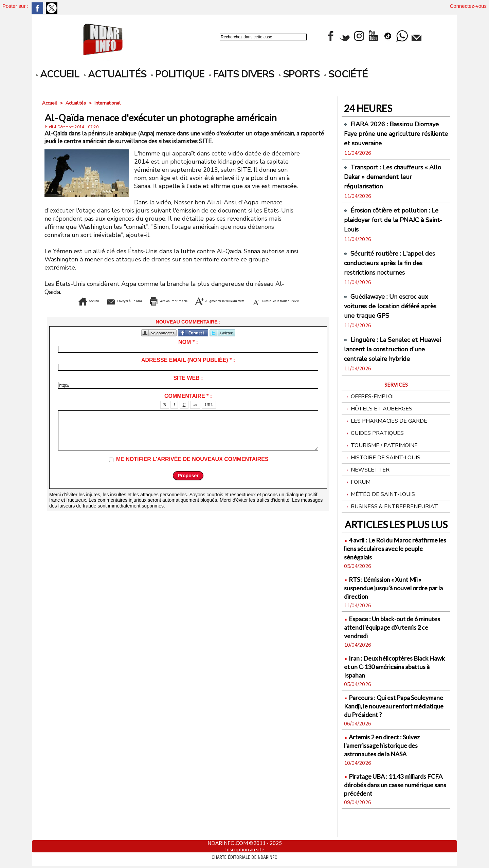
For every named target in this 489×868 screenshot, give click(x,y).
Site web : (188, 388)
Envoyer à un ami (119, 300)
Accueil (50, 103)
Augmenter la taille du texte (275, 300)
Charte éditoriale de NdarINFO (244, 857)
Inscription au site (245, 849)
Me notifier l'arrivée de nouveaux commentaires (192, 469)
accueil (58, 74)
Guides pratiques (375, 445)
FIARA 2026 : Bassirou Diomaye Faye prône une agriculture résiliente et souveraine (384, 138)
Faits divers (242, 74)
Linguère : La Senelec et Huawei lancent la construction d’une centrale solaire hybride (395, 358)
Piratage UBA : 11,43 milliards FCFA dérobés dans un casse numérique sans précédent (393, 809)
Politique (178, 74)
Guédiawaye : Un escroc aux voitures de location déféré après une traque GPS (392, 315)
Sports (299, 74)
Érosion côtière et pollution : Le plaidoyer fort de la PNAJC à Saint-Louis (395, 229)
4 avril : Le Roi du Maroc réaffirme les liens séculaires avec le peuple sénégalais (389, 564)
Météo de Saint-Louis (381, 509)
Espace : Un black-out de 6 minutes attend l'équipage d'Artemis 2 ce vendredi (388, 643)
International (111, 103)
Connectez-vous (468, 6)
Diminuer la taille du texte (188, 311)
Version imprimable (188, 300)
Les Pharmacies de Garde (387, 432)
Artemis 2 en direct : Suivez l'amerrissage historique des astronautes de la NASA (389, 770)
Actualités (115, 74)
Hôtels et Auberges (379, 419)
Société (346, 74)
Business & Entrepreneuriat (392, 522)
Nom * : (188, 352)
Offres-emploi (370, 406)
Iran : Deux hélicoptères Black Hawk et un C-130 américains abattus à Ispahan (394, 682)
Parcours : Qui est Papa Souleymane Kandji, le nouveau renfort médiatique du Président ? (396, 726)
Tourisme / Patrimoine (382, 458)
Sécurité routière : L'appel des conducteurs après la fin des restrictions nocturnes (390, 272)
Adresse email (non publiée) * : (188, 370)
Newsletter (367, 484)
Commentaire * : (188, 406)
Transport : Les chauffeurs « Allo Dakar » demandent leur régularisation (392, 186)
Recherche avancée (238, 44)
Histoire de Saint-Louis (384, 471)
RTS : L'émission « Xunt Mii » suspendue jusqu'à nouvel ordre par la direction (394, 604)
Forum (358, 496)
